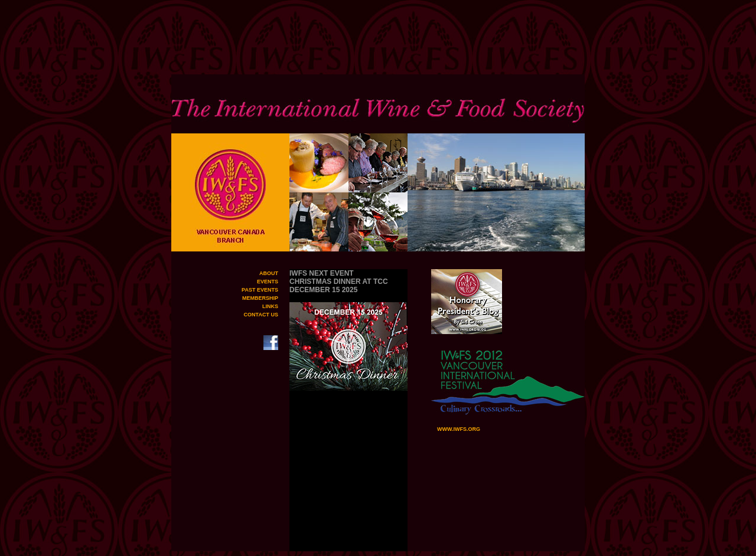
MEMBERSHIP (260, 298)
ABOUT (269, 273)
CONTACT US (261, 315)
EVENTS (268, 282)
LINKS (270, 306)
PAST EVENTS (260, 290)
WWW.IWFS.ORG (456, 429)
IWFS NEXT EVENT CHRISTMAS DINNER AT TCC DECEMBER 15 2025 (339, 282)
